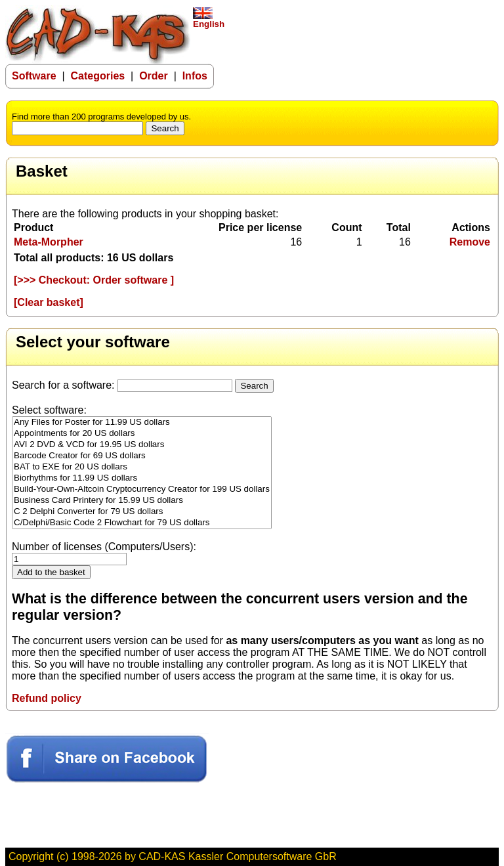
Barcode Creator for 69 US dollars (142, 456)
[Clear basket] (49, 302)
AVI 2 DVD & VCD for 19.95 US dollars (142, 445)
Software (34, 76)
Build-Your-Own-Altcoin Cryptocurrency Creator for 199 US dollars (142, 489)
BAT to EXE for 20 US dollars (142, 467)
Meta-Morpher (49, 242)
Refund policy (47, 698)
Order (154, 76)
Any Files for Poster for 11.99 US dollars (142, 422)
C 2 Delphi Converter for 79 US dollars (142, 512)
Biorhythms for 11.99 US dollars (142, 478)
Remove (470, 242)
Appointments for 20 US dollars (142, 434)
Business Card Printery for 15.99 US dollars (142, 501)
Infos (195, 76)
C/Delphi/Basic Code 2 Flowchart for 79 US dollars (142, 523)
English (209, 20)
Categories (98, 76)
